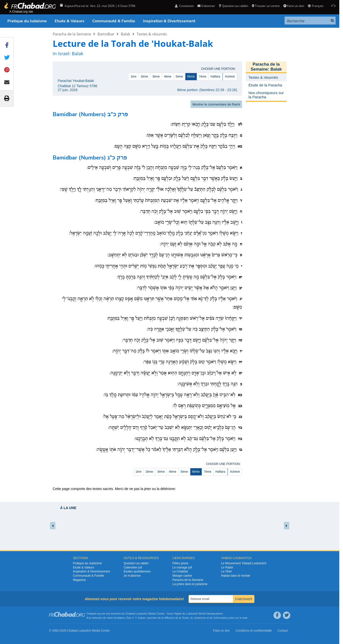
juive (232, 618)
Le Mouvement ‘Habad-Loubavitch (244, 563)
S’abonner (206, 6)
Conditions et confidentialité (254, 631)
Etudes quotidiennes (137, 571)
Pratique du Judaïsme (27, 21)
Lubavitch (142, 614)
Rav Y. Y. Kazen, (137, 618)
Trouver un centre (266, 6)
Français (316, 6)
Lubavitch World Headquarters (204, 614)
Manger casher (182, 576)
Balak (125, 34)
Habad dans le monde (236, 576)
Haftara (215, 77)
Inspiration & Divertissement (169, 21)
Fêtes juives (180, 563)
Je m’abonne (132, 576)
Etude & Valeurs (70, 21)
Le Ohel (226, 571)
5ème (179, 77)
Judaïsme (200, 618)
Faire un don (294, 6)
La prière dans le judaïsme (190, 584)
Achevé (230, 77)
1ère (133, 77)
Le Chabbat (180, 571)
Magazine (79, 580)
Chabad (130, 614)
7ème (203, 77)
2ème (144, 77)
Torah (185, 618)
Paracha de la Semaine (72, 34)
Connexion (184, 6)
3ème (156, 77)
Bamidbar (106, 34)
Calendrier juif (133, 567)
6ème (191, 77)
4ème (168, 77)
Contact (283, 631)
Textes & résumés (152, 34)
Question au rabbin (233, 6)
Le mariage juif (182, 567)
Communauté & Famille (114, 21)
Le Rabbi (227, 567)
